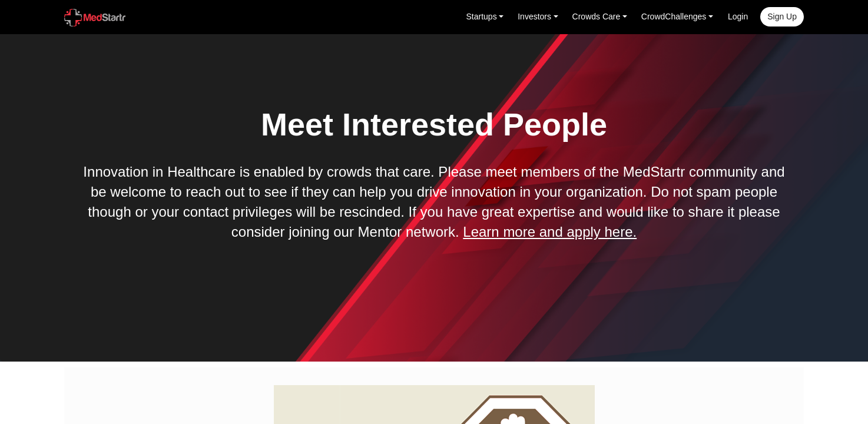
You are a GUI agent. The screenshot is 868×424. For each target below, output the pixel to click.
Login (738, 16)
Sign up (782, 16)
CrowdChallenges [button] (674, 16)
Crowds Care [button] (597, 16)
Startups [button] (482, 16)
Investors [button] (534, 16)
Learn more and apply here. (550, 232)
